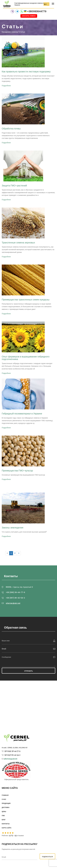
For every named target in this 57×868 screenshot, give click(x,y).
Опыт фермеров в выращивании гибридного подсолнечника (26, 358)
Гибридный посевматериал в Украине (22, 414)
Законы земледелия (13, 528)
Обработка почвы (11, 129)
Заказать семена (29, 16)
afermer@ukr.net (13, 603)
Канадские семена (10, 32)
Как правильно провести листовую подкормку (26, 72)
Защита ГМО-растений (14, 186)
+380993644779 (37, 11)
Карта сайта (7, 828)
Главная (5, 795)
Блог (4, 820)
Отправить (28, 671)
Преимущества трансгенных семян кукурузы (26, 300)
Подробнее (6, 86)
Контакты (6, 824)
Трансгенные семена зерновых (18, 243)
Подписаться (47, 857)
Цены (4, 812)
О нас (4, 799)
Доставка (6, 808)
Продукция (6, 803)
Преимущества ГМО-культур (17, 471)
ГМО (3, 816)
